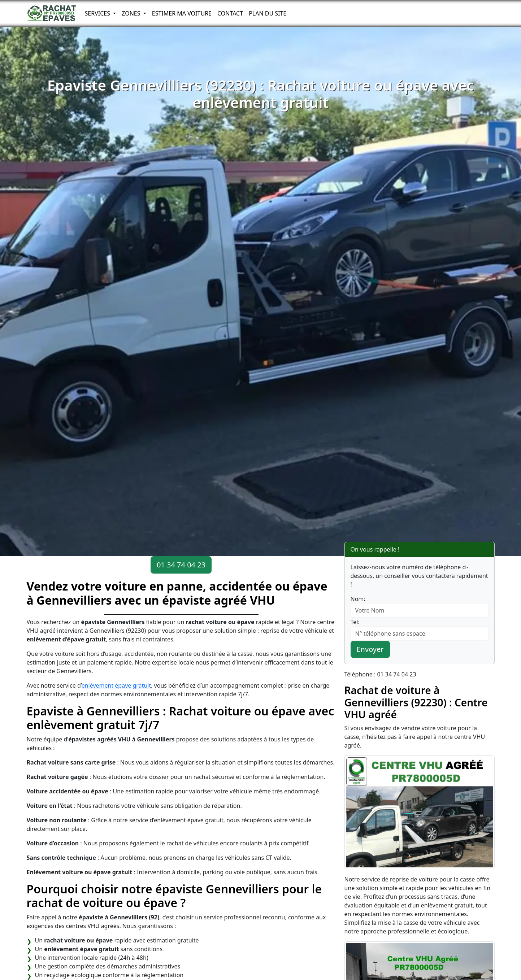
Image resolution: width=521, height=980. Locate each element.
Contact (230, 13)
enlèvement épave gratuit (116, 685)
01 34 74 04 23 (181, 565)
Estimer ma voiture (182, 13)
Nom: (358, 599)
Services (98, 13)
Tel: (355, 622)
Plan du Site (268, 13)
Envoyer (370, 649)
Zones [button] (132, 13)
